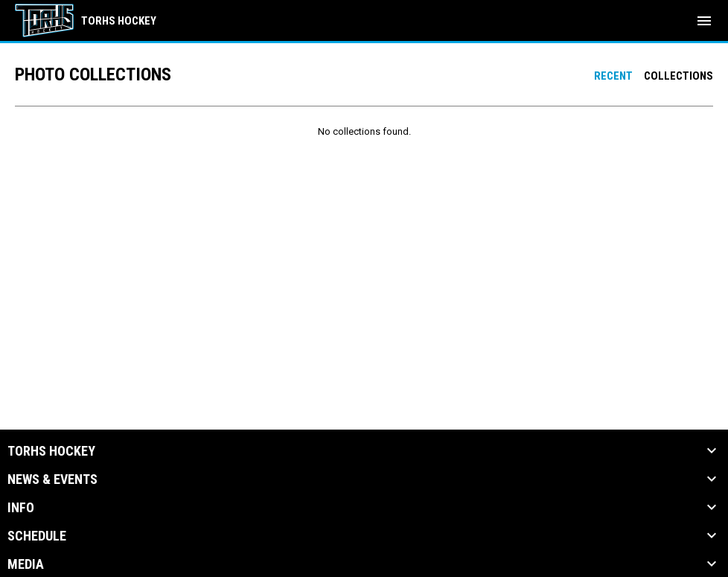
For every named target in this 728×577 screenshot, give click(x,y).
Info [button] (21, 508)
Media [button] (26, 564)
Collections (678, 76)
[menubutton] (704, 21)
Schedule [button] (37, 536)
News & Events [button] (52, 479)
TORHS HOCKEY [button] (51, 451)
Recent (613, 76)
